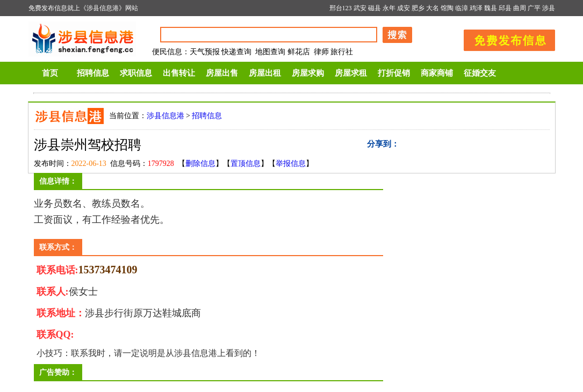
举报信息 (291, 164)
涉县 (549, 8)
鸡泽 (476, 8)
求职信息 (136, 73)
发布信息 (504, 38)
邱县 (505, 8)
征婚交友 (480, 73)
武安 (360, 8)
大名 (433, 8)
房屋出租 (265, 73)
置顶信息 (246, 164)
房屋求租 (351, 73)
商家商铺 (437, 73)
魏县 (491, 8)
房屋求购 (308, 73)
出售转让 (179, 73)
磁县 (375, 8)
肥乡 (418, 8)
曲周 (520, 8)
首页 (50, 73)
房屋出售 (222, 73)
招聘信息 (93, 73)
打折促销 (394, 73)
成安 (404, 8)
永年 (389, 8)
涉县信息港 (165, 116)
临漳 (462, 8)
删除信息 (200, 164)
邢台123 (341, 8)
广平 (534, 8)
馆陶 (447, 8)
